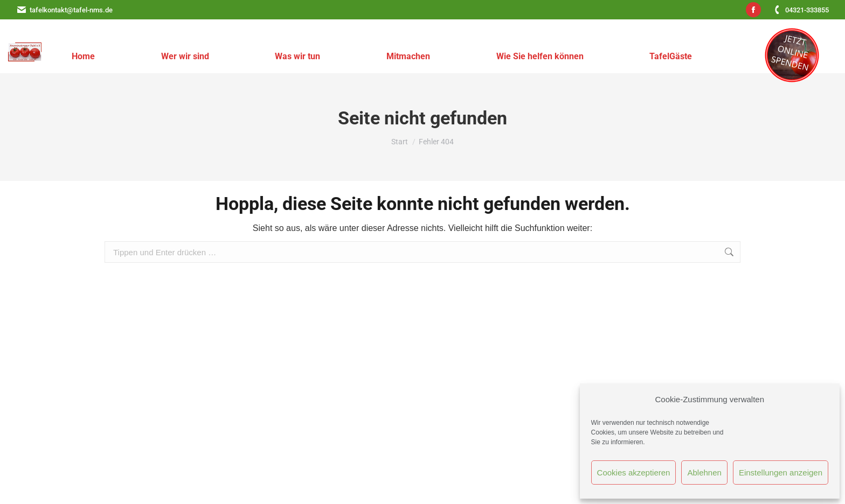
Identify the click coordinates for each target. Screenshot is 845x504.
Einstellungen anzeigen (781, 472)
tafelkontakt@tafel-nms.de (64, 10)
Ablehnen (704, 472)
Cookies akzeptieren (634, 472)
